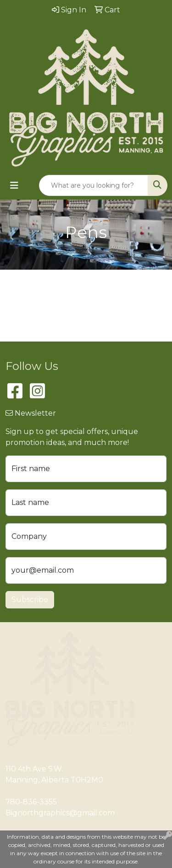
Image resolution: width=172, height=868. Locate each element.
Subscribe (30, 599)
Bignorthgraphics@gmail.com (60, 813)
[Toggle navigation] (14, 185)
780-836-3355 (31, 802)
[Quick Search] (94, 185)
